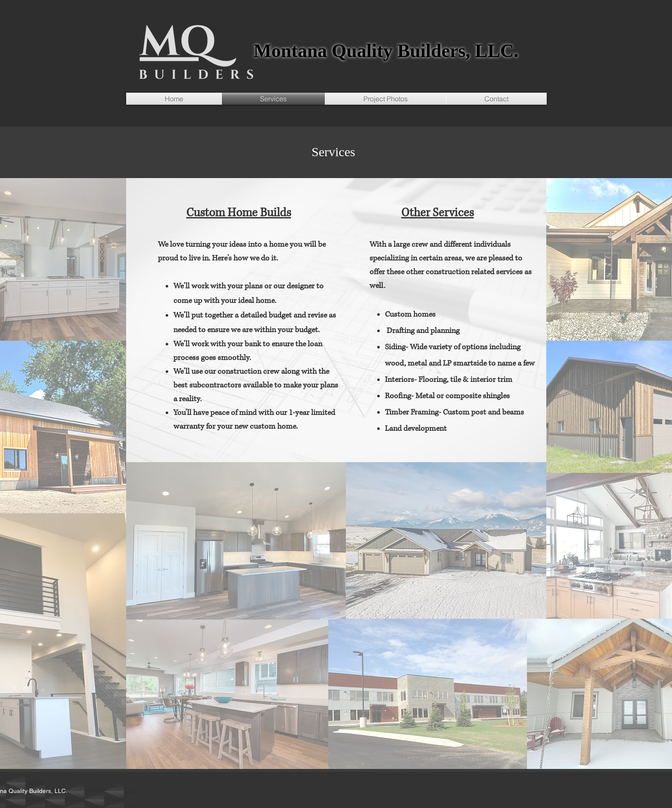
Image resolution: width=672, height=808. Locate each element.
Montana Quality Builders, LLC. (386, 51)
